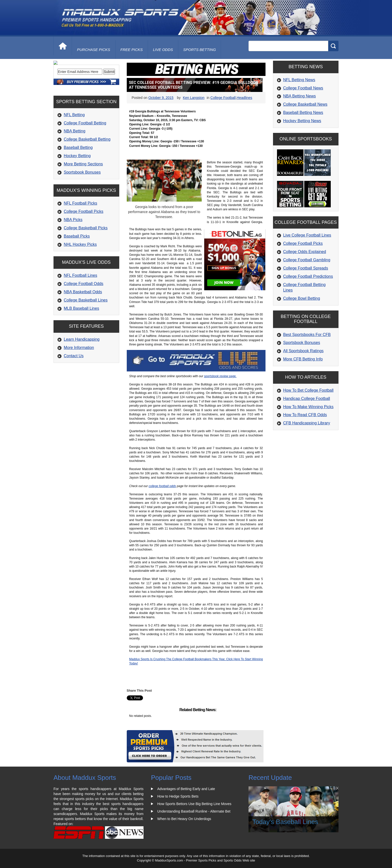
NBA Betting (74, 165)
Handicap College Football (307, 399)
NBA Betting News (300, 96)
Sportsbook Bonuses (82, 206)
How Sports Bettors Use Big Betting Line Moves (194, 804)
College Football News (303, 88)
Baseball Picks (77, 270)
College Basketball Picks (86, 262)
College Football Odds (83, 318)
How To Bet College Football (308, 390)
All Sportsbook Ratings (303, 351)
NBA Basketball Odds (83, 326)
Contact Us (74, 390)
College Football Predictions (308, 276)
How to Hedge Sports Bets (178, 796)
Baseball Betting (78, 181)
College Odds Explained (305, 252)
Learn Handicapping (82, 373)
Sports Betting (200, 50)
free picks (132, 50)
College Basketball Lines (86, 334)
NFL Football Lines (80, 309)
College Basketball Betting (87, 173)
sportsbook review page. (220, 376)
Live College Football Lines (307, 235)
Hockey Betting (77, 190)
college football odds (162, 486)
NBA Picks (73, 254)
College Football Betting (85, 157)
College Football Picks (83, 245)
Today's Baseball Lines (285, 822)
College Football (223, 98)
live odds (163, 50)
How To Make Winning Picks (308, 407)
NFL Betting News (299, 80)
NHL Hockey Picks (80, 278)
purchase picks (94, 50)
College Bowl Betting (302, 298)
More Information (79, 382)
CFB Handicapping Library (307, 423)
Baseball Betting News (303, 113)
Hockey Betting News (302, 121)
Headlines (244, 98)
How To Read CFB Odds (305, 415)
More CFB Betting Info (303, 359)
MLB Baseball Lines (81, 342)
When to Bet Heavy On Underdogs (184, 819)
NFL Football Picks (80, 237)
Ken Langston (193, 98)
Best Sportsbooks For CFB (307, 335)
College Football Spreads (306, 268)
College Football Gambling (307, 260)
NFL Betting (74, 149)
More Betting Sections (83, 198)
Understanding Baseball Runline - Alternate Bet (194, 811)
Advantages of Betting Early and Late (186, 789)
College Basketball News (305, 104)
